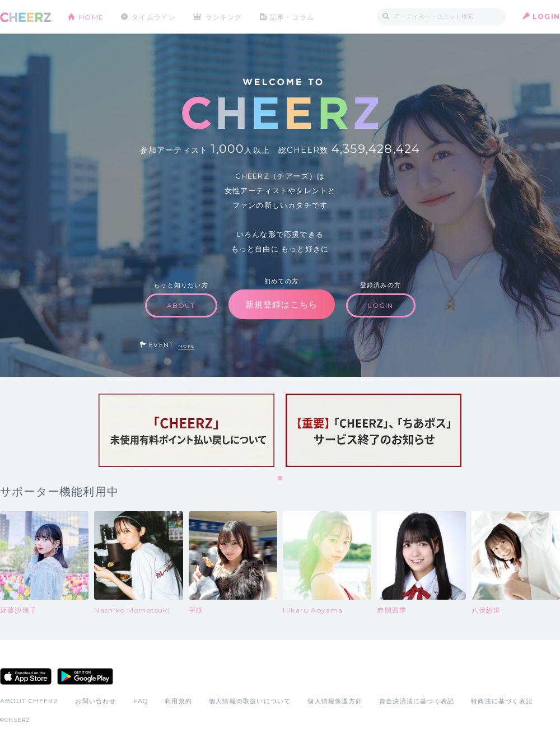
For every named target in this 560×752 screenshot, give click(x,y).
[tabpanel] (186, 430)
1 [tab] (281, 479)
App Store (26, 676)
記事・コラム (293, 17)
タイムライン (154, 17)
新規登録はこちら (282, 304)
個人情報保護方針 (335, 701)
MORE (186, 346)
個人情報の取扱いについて (250, 701)
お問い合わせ (95, 701)
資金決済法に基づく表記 (417, 701)
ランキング (225, 17)
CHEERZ (25, 17)
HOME (91, 17)
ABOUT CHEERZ (29, 701)
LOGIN (546, 17)
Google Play (85, 676)
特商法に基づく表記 (502, 701)
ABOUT (181, 305)
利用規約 (178, 701)
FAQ (141, 701)
